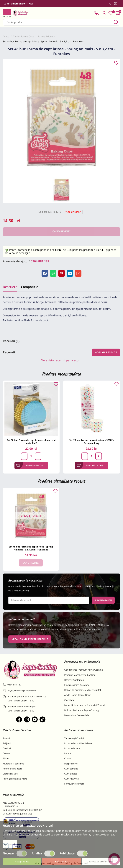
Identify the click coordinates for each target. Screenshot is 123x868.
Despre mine (71, 764)
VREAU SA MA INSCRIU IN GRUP (30, 639)
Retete (68, 753)
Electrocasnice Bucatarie (77, 685)
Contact (68, 758)
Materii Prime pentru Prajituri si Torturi (85, 705)
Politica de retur (73, 748)
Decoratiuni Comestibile (77, 715)
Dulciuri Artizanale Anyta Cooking (82, 710)
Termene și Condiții (74, 738)
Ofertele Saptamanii (75, 680)
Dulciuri (7, 748)
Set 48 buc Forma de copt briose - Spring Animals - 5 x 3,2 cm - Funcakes (31, 548)
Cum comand (71, 769)
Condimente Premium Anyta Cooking (84, 670)
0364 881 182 (40, 261)
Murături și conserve (13, 764)
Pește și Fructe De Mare (15, 779)
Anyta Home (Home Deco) (78, 695)
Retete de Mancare (13, 769)
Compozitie (29, 287)
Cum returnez (72, 779)
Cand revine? (31, 563)
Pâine (6, 758)
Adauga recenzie (106, 352)
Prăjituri (7, 743)
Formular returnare (74, 784)
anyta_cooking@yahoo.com (19, 691)
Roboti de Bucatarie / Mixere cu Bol (83, 690)
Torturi (6, 738)
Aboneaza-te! (103, 600)
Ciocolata (69, 700)
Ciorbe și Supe (10, 774)
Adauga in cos (29, 466)
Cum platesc (71, 774)
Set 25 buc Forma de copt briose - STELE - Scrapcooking (92, 442)
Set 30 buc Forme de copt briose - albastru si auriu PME (31, 442)
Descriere (10, 287)
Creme (6, 753)
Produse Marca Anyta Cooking (80, 675)
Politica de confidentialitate (78, 743)
